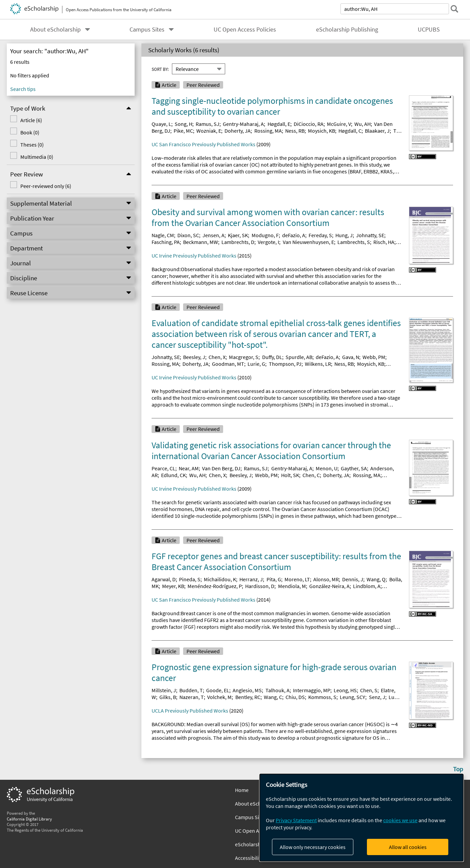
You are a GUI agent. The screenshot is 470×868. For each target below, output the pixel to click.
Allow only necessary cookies (313, 847)
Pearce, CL (163, 468)
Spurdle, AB (299, 357)
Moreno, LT (297, 579)
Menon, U (327, 468)
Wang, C (273, 697)
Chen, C (311, 475)
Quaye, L (161, 124)
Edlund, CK (173, 475)
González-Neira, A (329, 586)
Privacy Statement (296, 820)
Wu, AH (363, 124)
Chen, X (217, 357)
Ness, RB (295, 131)
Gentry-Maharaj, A (243, 124)
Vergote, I (268, 242)
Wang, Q (376, 579)
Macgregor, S (244, 357)
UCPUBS (429, 30)
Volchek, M (219, 697)
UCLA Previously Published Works (190, 711)
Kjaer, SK (238, 235)
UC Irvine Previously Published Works (194, 256)
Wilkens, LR (318, 364)
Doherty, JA (238, 131)
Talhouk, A (278, 690)
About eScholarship (55, 30)
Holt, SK (290, 475)
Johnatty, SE (370, 235)
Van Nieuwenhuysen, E (308, 242)
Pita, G (274, 579)
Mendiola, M (292, 586)
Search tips (23, 89)
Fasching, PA (166, 242)
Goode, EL (218, 690)
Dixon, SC (188, 235)
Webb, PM (374, 357)
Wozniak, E (209, 131)
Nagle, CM (163, 235)
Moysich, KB (321, 131)
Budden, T (191, 690)
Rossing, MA (268, 131)
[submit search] (454, 9)
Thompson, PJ (285, 364)
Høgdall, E (279, 124)
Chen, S (369, 690)
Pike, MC (183, 131)
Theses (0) (32, 145)
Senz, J (377, 697)
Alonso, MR (326, 579)
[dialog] (361, 818)
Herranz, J (251, 579)
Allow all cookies (408, 847)
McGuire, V (339, 124)
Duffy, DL (272, 357)
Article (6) (31, 120)
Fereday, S (320, 235)
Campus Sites (147, 30)
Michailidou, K (220, 579)
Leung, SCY (352, 697)
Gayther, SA (354, 468)
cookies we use (400, 820)
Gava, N (351, 357)
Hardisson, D (260, 586)
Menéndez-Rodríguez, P (215, 586)
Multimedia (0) (37, 157)
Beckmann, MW (201, 242)
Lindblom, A (367, 586)
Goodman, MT (228, 364)
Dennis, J (353, 579)
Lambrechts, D (238, 242)
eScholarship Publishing (347, 30)
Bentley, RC (248, 697)
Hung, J (344, 235)
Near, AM (189, 468)
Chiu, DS (295, 697)
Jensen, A (213, 235)
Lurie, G (256, 364)
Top (458, 769)
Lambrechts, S (354, 242)
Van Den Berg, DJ (221, 468)
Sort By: (160, 69)
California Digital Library (29, 819)
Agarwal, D (164, 579)
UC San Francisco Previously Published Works (203, 144)
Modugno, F (265, 235)
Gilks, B (168, 697)
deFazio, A (294, 235)
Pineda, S (190, 579)
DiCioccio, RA (309, 124)
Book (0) (30, 132)
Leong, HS (345, 690)
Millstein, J (164, 690)
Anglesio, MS (247, 690)
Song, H (183, 124)
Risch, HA (384, 242)
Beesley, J (194, 357)
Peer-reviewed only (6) (46, 186)
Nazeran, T (192, 697)
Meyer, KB (173, 586)
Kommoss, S (322, 697)
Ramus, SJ (208, 124)
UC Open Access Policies (245, 30)
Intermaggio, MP (312, 690)
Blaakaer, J (377, 131)
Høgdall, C (350, 131)
